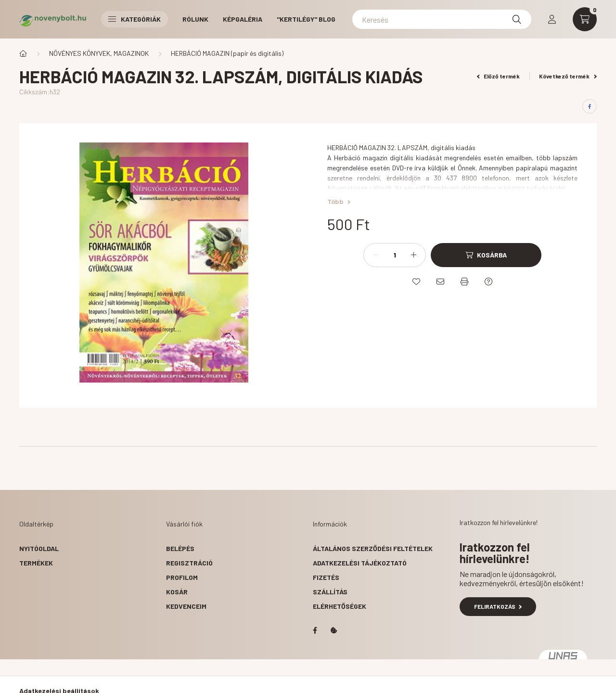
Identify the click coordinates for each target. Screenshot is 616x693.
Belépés (180, 548)
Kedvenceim (186, 606)
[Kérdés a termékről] (488, 282)
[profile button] (552, 19)
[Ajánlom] (440, 282)
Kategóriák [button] (135, 19)
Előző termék (499, 76)
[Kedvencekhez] (416, 282)
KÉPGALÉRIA (243, 19)
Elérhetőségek (340, 606)
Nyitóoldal (39, 548)
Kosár (177, 592)
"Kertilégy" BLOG (306, 19)
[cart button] (585, 19)
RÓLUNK (195, 19)
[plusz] (413, 255)
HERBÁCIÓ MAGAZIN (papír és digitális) (227, 53)
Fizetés (326, 577)
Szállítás (330, 592)
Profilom (182, 577)
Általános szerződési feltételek (373, 548)
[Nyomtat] (464, 282)
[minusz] (376, 255)
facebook (315, 630)
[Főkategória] (23, 53)
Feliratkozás (498, 606)
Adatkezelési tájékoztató (360, 563)
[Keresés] (442, 19)
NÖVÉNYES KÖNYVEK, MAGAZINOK (99, 53)
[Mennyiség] (395, 255)
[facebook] (590, 106)
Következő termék (568, 76)
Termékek (36, 563)
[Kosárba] (486, 255)
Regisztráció (189, 563)
